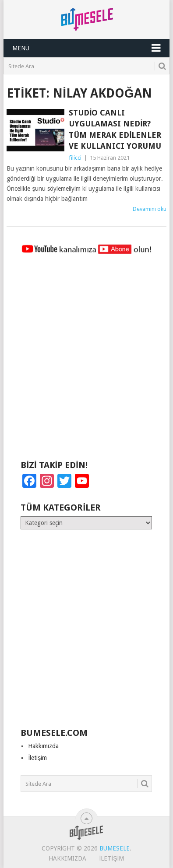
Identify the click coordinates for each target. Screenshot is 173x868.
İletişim (37, 758)
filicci (75, 158)
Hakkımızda (43, 746)
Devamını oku (150, 209)
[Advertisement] (86, 361)
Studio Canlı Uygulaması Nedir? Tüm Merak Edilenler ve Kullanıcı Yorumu (115, 129)
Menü (21, 48)
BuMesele (115, 848)
